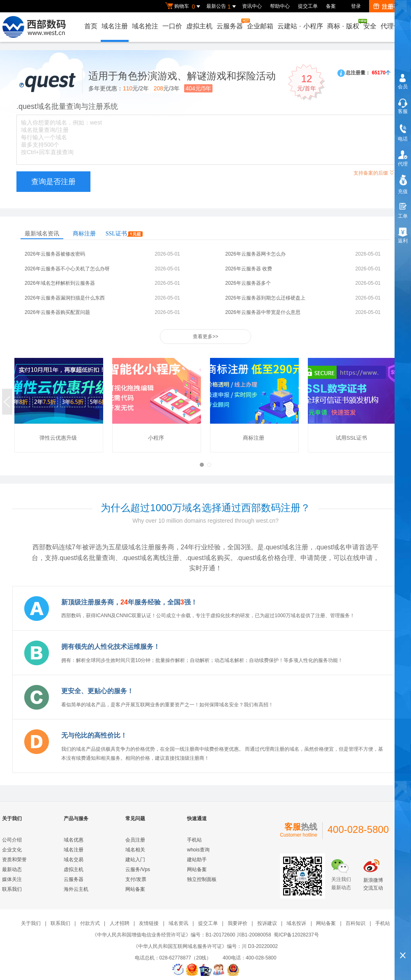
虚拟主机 (199, 26)
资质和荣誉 (14, 860)
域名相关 (135, 850)
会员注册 (135, 840)
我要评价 (238, 923)
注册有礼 (389, 7)
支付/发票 (136, 879)
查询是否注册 (53, 182)
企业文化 (12, 850)
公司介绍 (12, 840)
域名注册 (115, 26)
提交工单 (308, 6)
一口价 (172, 26)
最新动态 (12, 869)
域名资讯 (178, 923)
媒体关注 (12, 879)
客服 (403, 111)
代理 (403, 164)
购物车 (184, 7)
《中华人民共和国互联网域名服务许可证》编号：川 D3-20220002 (205, 946)
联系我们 (12, 889)
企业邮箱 (260, 26)
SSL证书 (124, 234)
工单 (403, 216)
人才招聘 (120, 923)
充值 (403, 191)
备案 (331, 6)
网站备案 (135, 889)
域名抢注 (145, 26)
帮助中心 (280, 6)
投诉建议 (267, 923)
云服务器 (230, 24)
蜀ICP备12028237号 (296, 935)
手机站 (194, 840)
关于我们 (31, 923)
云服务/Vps (138, 869)
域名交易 (74, 860)
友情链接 (149, 923)
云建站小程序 (300, 26)
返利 (403, 241)
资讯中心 (252, 6)
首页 (91, 26)
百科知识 (356, 923)
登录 (356, 6)
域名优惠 (74, 840)
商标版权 (344, 24)
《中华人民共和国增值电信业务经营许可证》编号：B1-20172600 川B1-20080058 (181, 935)
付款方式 (90, 923)
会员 (403, 87)
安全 (370, 26)
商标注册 (84, 234)
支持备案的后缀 (374, 172)
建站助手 (197, 860)
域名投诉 (296, 923)
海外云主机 (76, 889)
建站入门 (135, 860)
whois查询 (198, 850)
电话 (403, 139)
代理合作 (394, 26)
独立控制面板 (202, 879)
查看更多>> (205, 337)
